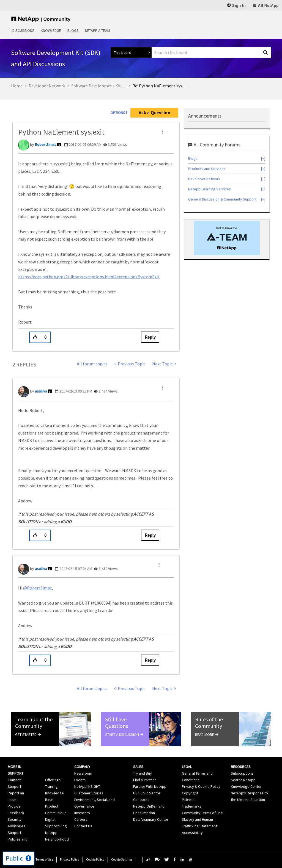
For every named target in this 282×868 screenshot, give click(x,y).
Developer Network (47, 86)
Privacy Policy (70, 859)
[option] (227, 238)
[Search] (211, 52)
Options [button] (118, 113)
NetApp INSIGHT (87, 786)
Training (51, 786)
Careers (81, 819)
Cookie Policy (95, 859)
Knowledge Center (246, 786)
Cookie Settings (122, 859)
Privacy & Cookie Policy (201, 786)
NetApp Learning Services (210, 189)
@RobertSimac (37, 588)
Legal (187, 767)
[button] (162, 132)
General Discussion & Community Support (222, 199)
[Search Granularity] (131, 52)
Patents (188, 800)
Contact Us (83, 826)
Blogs (73, 30)
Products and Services (207, 169)
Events (80, 780)
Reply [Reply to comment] (150, 535)
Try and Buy (143, 773)
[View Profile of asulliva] (41, 391)
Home (17, 86)
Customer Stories (89, 793)
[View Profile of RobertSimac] (46, 144)
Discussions (23, 30)
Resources (241, 767)
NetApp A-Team (98, 30)
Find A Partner (145, 780)
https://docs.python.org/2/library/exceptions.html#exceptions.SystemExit (89, 277)
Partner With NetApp (150, 786)
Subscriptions (242, 773)
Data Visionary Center (151, 819)
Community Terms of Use (202, 813)
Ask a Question (154, 113)
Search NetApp (243, 780)
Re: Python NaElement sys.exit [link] (160, 86)
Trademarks (192, 806)
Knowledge (51, 30)
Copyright (190, 793)
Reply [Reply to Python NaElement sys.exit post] (150, 337)
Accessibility (192, 833)
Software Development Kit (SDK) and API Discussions (99, 86)
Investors (82, 813)
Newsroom (83, 773)
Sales (138, 767)
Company (82, 767)
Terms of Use (44, 859)
